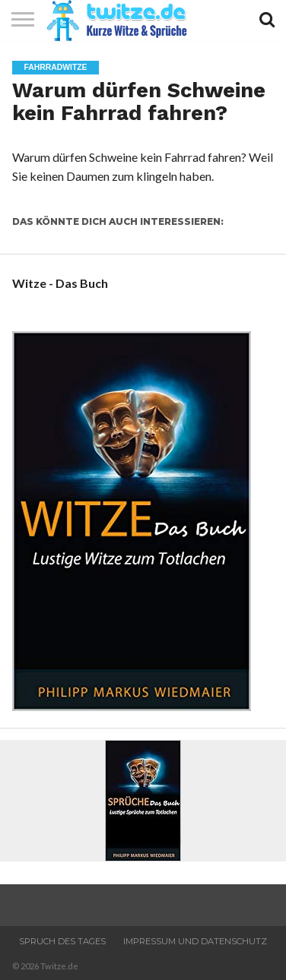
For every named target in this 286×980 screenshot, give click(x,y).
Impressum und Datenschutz (195, 941)
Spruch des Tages (62, 941)
